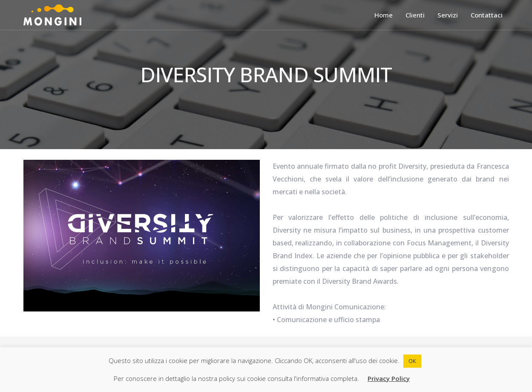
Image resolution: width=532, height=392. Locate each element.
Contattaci (487, 15)
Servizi (448, 15)
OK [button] (412, 361)
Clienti (415, 15)
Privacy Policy (389, 378)
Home (384, 15)
